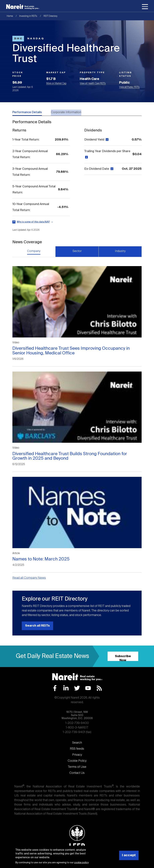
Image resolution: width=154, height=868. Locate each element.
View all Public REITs (129, 87)
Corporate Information (66, 112)
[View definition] (107, 140)
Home (10, 16)
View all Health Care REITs (93, 83)
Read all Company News (29, 578)
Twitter (77, 688)
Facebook (55, 688)
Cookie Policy (77, 761)
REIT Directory (51, 16)
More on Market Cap (56, 83)
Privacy (77, 755)
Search (77, 743)
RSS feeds (77, 749)
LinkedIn (66, 688)
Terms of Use (77, 767)
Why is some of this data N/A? (33, 222)
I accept (129, 855)
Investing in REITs (28, 16)
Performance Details (27, 112)
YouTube (88, 688)
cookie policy (81, 863)
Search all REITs (37, 626)
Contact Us (77, 773)
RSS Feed (99, 688)
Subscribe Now (123, 658)
